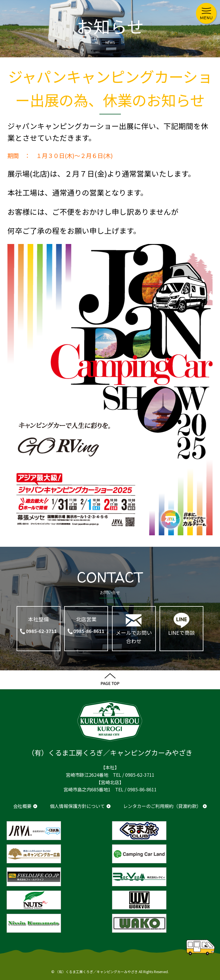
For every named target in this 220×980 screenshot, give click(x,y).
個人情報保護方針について (77, 806)
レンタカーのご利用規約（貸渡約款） (162, 806)
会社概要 (22, 806)
